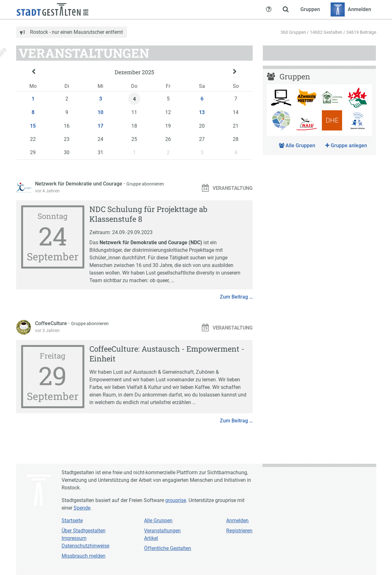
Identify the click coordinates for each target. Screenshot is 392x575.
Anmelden (237, 521)
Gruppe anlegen (346, 145)
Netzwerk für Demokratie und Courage (79, 184)
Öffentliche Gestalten (168, 548)
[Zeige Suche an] (286, 9)
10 (100, 112)
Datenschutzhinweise (85, 546)
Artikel (151, 538)
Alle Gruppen (297, 145)
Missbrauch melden (84, 556)
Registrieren (239, 531)
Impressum (74, 538)
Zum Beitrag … (236, 297)
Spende (82, 508)
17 (100, 126)
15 (33, 126)
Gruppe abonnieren (145, 184)
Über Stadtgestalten (84, 531)
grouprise (176, 500)
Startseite (72, 521)
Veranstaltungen (162, 531)
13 (202, 112)
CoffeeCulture (52, 323)
